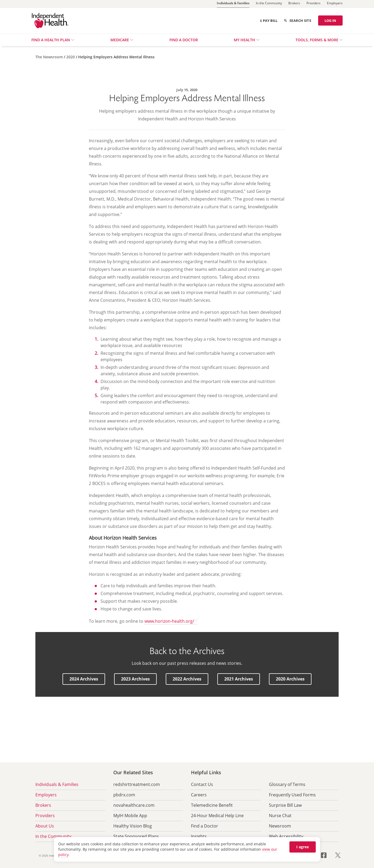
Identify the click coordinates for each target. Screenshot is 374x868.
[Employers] (335, 4)
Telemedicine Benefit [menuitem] (212, 805)
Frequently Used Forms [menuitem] (292, 795)
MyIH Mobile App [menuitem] (130, 816)
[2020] (71, 57)
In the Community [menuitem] (53, 836)
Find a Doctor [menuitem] (184, 40)
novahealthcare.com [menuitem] (134, 805)
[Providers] (313, 4)
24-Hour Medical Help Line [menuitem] (217, 816)
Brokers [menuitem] (43, 805)
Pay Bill (269, 21)
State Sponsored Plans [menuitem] (136, 836)
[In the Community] (269, 4)
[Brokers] (294, 4)
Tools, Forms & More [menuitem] (317, 40)
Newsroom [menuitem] (280, 826)
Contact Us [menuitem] (202, 784)
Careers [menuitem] (199, 795)
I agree (303, 847)
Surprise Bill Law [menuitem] (285, 805)
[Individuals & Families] (233, 4)
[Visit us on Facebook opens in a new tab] (327, 855)
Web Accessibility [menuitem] (286, 836)
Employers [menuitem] (46, 795)
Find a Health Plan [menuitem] (51, 40)
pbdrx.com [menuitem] (124, 795)
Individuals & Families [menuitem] (57, 784)
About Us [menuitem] (45, 826)
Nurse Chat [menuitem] (280, 816)
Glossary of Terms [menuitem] (287, 784)
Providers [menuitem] (45, 816)
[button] (84, 679)
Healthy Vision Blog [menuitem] (133, 826)
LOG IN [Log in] (330, 21)
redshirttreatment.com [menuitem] (137, 784)
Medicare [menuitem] (120, 40)
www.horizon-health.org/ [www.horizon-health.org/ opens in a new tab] (169, 621)
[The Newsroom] (50, 57)
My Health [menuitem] (245, 40)
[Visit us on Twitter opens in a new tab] (338, 855)
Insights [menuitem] (199, 836)
